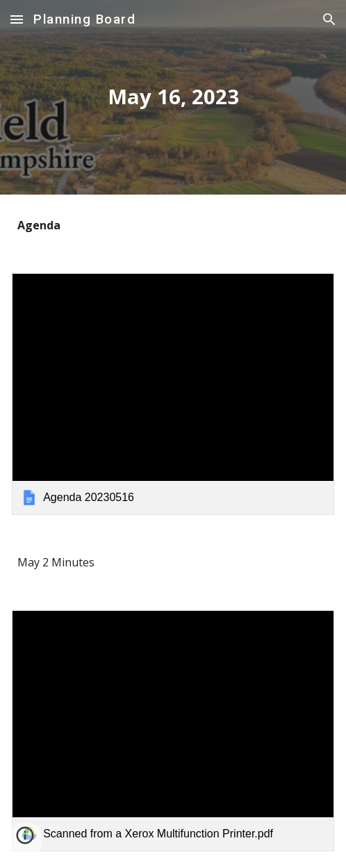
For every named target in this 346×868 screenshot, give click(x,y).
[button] (17, 19)
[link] (173, 394)
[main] (173, 97)
